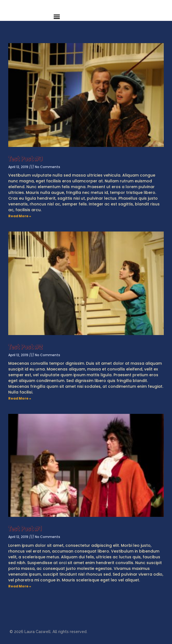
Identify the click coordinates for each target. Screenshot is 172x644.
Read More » (20, 216)
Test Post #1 (25, 528)
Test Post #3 (25, 158)
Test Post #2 (25, 347)
